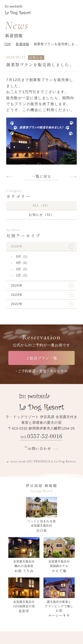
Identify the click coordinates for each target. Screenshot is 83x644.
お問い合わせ (37, 448)
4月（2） (23, 263)
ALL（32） (41, 205)
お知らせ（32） (41, 215)
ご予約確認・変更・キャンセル (43, 371)
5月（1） (23, 257)
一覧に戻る (41, 176)
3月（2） (23, 269)
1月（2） (23, 275)
